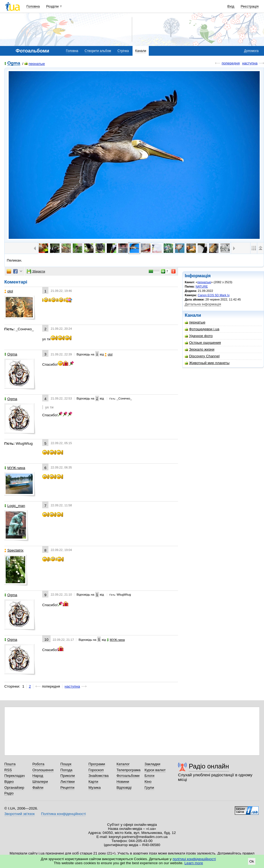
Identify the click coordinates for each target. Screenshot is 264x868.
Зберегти (36, 271)
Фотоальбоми (128, 776)
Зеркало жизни (200, 349)
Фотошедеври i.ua (202, 329)
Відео (9, 782)
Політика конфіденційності (63, 814)
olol (9, 291)
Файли (38, 788)
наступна (250, 63)
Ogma (14, 63)
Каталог (123, 764)
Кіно (148, 782)
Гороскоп (96, 770)
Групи (149, 788)
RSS (8, 770)
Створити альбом (98, 51)
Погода (66, 770)
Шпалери (40, 782)
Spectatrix (14, 550)
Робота (38, 764)
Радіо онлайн (209, 766)
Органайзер (14, 788)
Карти (93, 782)
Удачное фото (199, 336)
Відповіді (124, 788)
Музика (95, 788)
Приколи (67, 776)
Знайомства (99, 776)
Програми (97, 764)
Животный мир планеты (207, 363)
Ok (252, 861)
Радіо (9, 793)
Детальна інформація (203, 304)
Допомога (251, 51)
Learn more (194, 863)
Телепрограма (129, 770)
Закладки (152, 764)
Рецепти (67, 788)
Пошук (66, 764)
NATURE (202, 286)
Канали (141, 51)
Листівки (67, 782)
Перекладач (14, 776)
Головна (33, 6)
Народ (38, 776)
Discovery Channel (202, 356)
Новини (123, 782)
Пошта (10, 764)
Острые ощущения (203, 343)
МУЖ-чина (15, 468)
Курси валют (155, 770)
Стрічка (123, 51)
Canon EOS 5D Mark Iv (214, 295)
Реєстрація (250, 6)
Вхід (231, 6)
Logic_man (15, 506)
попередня (231, 63)
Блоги (149, 776)
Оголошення (43, 770)
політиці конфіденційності (194, 859)
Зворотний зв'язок (19, 814)
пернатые (35, 64)
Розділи (52, 6)
